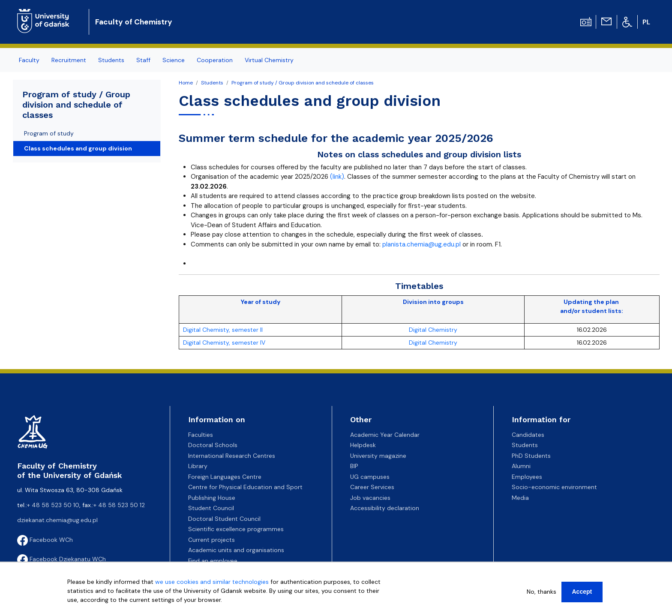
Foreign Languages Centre (225, 477)
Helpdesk (363, 445)
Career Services (372, 487)
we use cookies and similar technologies (212, 582)
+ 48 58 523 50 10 (53, 505)
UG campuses (370, 477)
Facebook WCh (45, 540)
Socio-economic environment (554, 487)
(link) (337, 177)
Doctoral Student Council (224, 519)
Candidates (528, 435)
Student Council (211, 508)
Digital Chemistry (433, 330)
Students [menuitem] (111, 60)
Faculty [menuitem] (29, 60)
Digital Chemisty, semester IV (224, 343)
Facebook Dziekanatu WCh (61, 559)
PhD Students (531, 456)
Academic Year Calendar (385, 435)
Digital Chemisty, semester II (223, 330)
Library (198, 466)
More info (81, 609)
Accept (582, 592)
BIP (354, 466)
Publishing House (212, 498)
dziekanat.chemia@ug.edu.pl (57, 520)
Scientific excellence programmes (236, 529)
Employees (527, 477)
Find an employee (213, 561)
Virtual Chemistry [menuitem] (269, 60)
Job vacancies (370, 498)
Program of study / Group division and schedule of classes (303, 83)
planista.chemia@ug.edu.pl (421, 244)
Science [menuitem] (174, 60)
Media (520, 498)
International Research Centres (232, 456)
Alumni (521, 466)
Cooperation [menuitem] (215, 60)
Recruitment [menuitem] (69, 60)
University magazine (378, 456)
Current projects (211, 540)
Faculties (201, 435)
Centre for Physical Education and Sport (245, 487)
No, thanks (541, 592)
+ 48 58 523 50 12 (119, 505)
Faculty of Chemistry (134, 22)
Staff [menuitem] (143, 60)
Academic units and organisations (236, 550)
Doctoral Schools (213, 445)
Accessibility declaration (385, 508)
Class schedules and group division (78, 148)
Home (186, 83)
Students (212, 83)
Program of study (49, 133)
